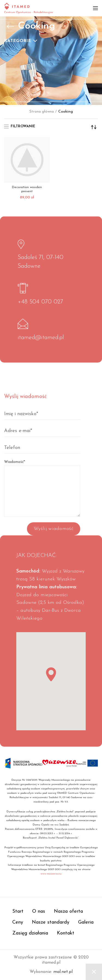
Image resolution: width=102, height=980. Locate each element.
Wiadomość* (42, 476)
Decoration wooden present (27, 189)
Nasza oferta (68, 911)
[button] (51, 674)
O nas (39, 911)
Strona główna (42, 112)
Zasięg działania (30, 933)
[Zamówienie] (94, 127)
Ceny (18, 922)
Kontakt (66, 933)
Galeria (86, 922)
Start (18, 911)
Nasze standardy (51, 922)
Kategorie (18, 41)
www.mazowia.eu (51, 874)
